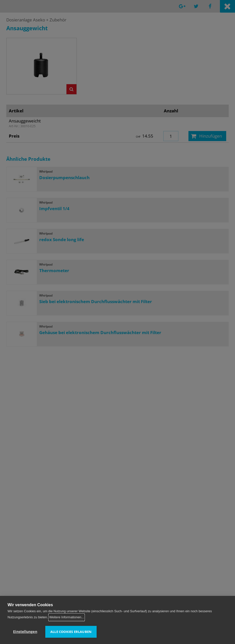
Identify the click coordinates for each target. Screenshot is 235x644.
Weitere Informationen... (67, 617)
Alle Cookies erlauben (71, 632)
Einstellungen (25, 632)
